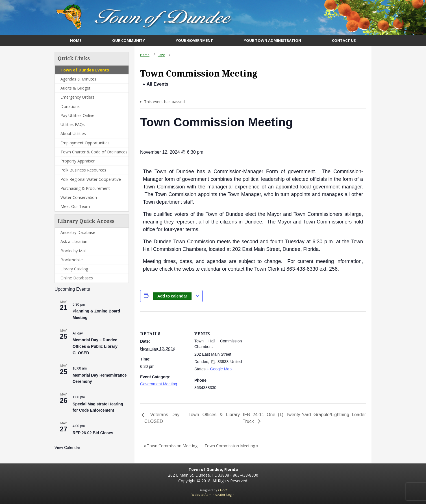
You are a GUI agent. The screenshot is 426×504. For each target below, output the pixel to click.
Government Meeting (159, 384)
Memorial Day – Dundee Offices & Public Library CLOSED (95, 346)
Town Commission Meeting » (231, 446)
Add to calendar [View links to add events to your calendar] (172, 296)
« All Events (156, 84)
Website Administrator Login (213, 495)
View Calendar (67, 447)
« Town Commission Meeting (171, 446)
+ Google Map (219, 369)
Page (161, 55)
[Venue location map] (278, 350)
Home (145, 55)
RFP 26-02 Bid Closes (93, 433)
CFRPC (223, 490)
